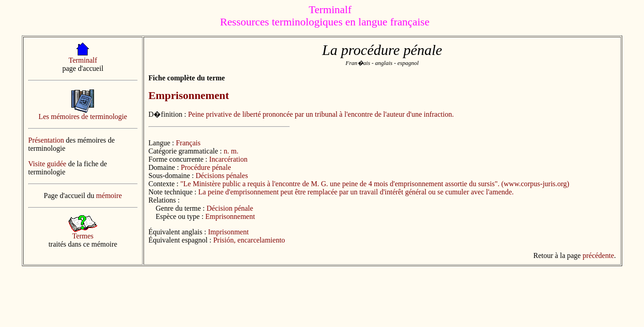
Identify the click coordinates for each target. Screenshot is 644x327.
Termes (83, 236)
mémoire (109, 196)
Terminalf (83, 60)
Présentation (46, 140)
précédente (598, 255)
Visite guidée (47, 164)
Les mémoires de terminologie (83, 116)
